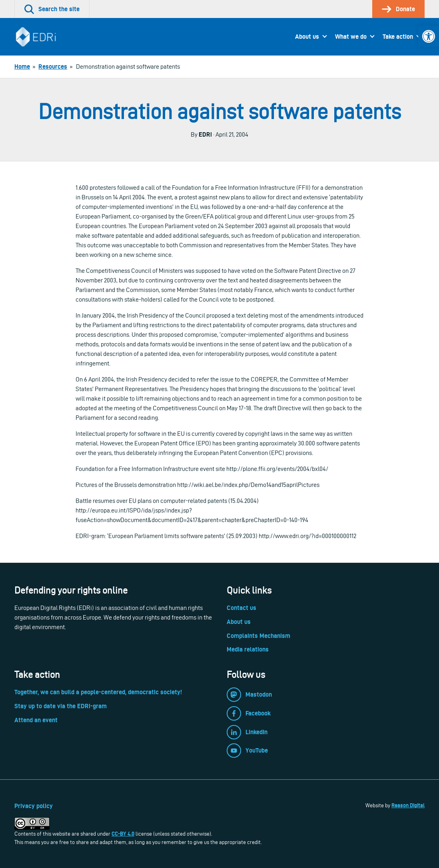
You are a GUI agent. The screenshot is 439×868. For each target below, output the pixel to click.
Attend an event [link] (36, 720)
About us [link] (307, 37)
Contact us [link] (241, 608)
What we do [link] (351, 37)
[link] (429, 36)
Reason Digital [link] (408, 805)
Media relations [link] (248, 649)
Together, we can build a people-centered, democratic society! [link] (98, 692)
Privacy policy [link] (34, 806)
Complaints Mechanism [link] (258, 636)
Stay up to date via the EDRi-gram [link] (61, 706)
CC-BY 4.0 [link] (123, 834)
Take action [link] (398, 37)
